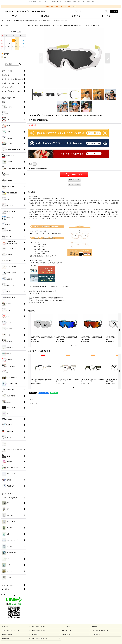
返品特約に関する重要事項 (38, 168)
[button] (41, 58)
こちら (74, 6)
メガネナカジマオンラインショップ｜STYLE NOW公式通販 (24, 11)
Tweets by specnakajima (9, 595)
